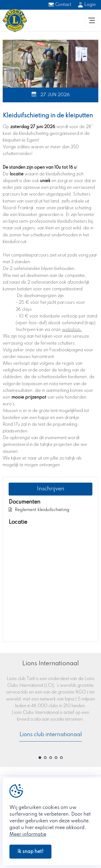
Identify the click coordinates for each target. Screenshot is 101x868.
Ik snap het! (30, 852)
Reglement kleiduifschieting (39, 510)
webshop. (72, 330)
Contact (60, 5)
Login (87, 5)
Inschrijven (51, 489)
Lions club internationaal (51, 735)
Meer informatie (28, 834)
